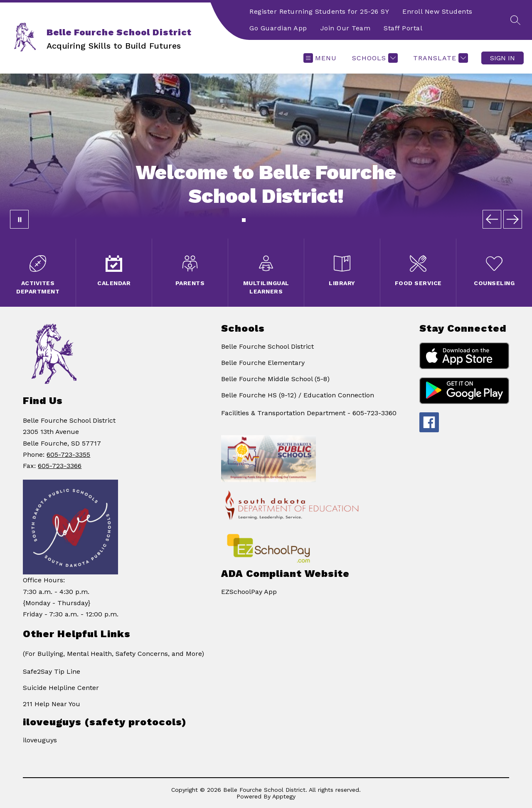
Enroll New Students (437, 11)
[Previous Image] (492, 219)
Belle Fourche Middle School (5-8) (275, 379)
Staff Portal (403, 28)
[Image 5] (264, 220)
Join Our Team (346, 28)
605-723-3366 (60, 466)
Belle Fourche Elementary (263, 363)
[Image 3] (254, 220)
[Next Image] (513, 219)
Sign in (502, 58)
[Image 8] (278, 220)
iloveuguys (40, 740)
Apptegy (284, 796)
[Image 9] (283, 220)
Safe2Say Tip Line (52, 671)
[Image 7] (273, 220)
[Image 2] (249, 220)
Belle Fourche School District (267, 346)
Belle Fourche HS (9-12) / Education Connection (298, 395)
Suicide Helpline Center (61, 688)
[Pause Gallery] (19, 219)
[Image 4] (259, 220)
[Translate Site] (440, 58)
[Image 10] (288, 220)
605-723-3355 (68, 454)
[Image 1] (244, 220)
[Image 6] (269, 220)
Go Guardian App (278, 28)
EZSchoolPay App (249, 592)
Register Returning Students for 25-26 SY (319, 11)
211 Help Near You (52, 704)
